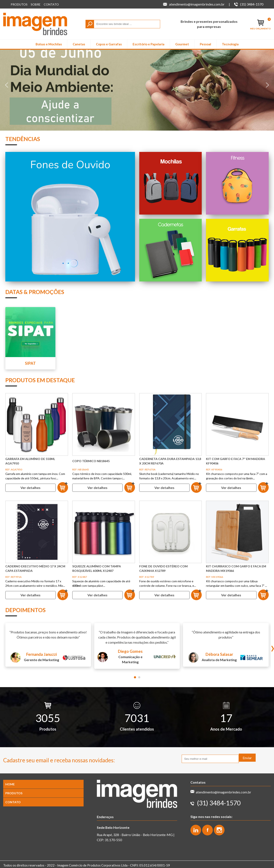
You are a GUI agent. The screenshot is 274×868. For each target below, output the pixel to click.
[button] (137, 85)
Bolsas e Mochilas (49, 44)
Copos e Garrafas (109, 44)
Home (10, 784)
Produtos (19, 4)
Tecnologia (230, 44)
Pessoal (205, 44)
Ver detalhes (30, 488)
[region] (137, 85)
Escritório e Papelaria (149, 44)
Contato (51, 4)
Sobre (36, 4)
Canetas (79, 44)
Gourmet (182, 44)
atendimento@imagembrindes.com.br (223, 792)
